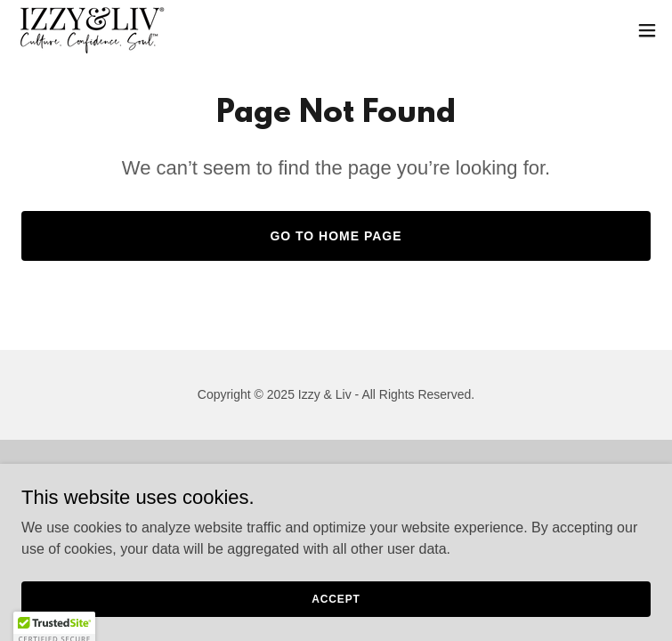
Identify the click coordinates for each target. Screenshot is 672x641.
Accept (336, 598)
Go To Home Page (336, 236)
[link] (92, 30)
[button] (647, 30)
